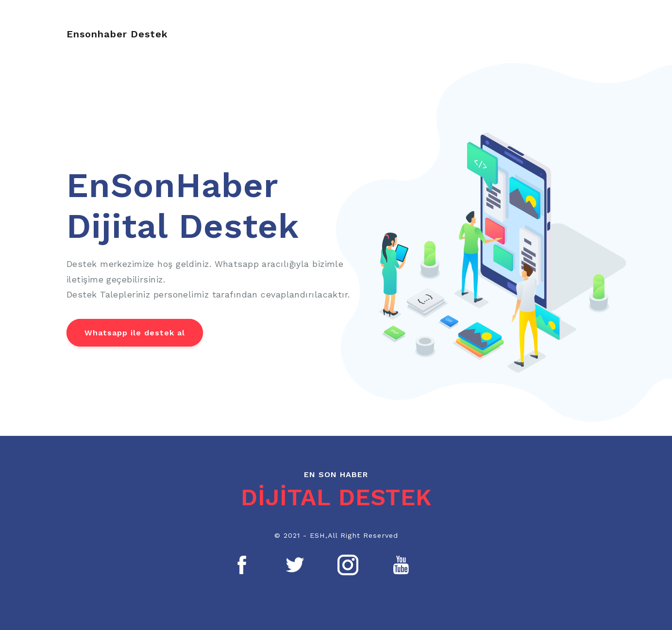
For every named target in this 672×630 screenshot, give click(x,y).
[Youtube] (401, 565)
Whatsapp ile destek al (135, 333)
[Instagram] (348, 565)
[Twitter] (295, 565)
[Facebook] (242, 565)
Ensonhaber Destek (117, 34)
